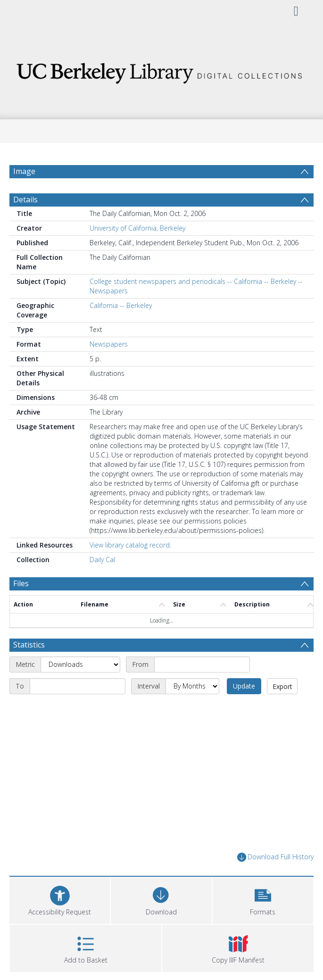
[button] (263, 899)
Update (244, 686)
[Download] (161, 899)
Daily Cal (102, 560)
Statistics (29, 645)
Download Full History (275, 857)
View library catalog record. (130, 545)
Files (21, 583)
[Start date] (202, 664)
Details (25, 199)
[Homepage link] (161, 71)
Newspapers (109, 344)
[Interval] (192, 686)
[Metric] (80, 664)
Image (24, 171)
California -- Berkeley (121, 305)
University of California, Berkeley (137, 228)
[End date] (78, 686)
